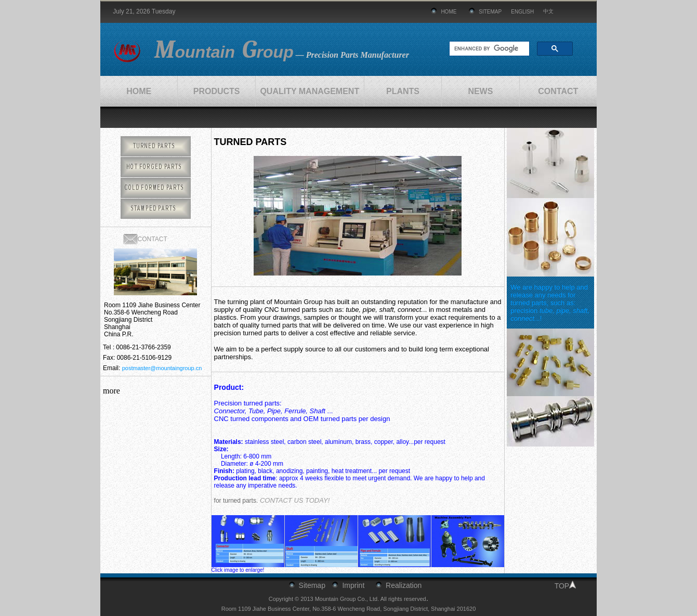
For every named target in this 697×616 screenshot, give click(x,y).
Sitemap (312, 585)
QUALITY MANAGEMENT (310, 91)
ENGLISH (522, 12)
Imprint (353, 585)
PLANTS (403, 91)
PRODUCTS (217, 91)
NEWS (480, 91)
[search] (488, 49)
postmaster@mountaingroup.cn (162, 368)
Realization (404, 585)
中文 (548, 11)
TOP (562, 586)
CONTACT (558, 91)
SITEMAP (490, 12)
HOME (449, 12)
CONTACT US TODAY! (295, 500)
